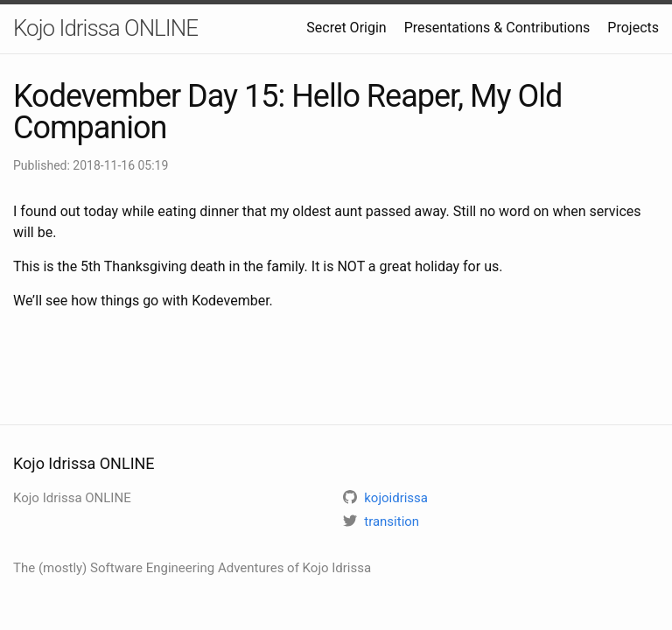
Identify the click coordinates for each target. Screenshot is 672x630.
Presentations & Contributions (497, 28)
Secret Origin (346, 28)
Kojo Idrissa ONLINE (105, 28)
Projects (633, 28)
